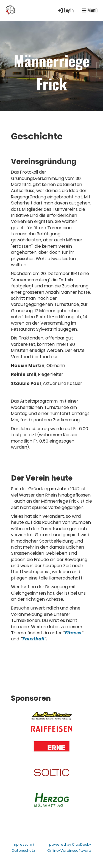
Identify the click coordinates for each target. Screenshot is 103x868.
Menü (90, 10)
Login (65, 10)
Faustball (33, 639)
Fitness (73, 633)
